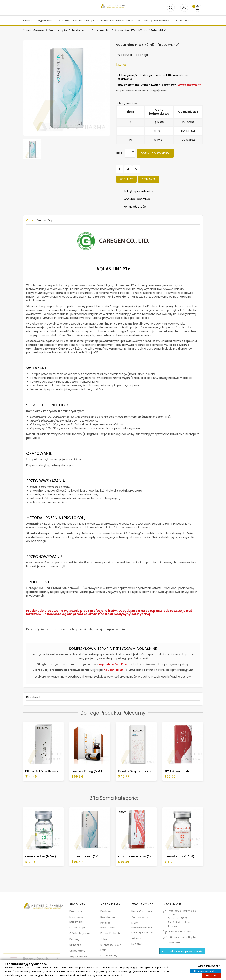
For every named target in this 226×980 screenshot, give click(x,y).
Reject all (211, 975)
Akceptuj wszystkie (205, 971)
